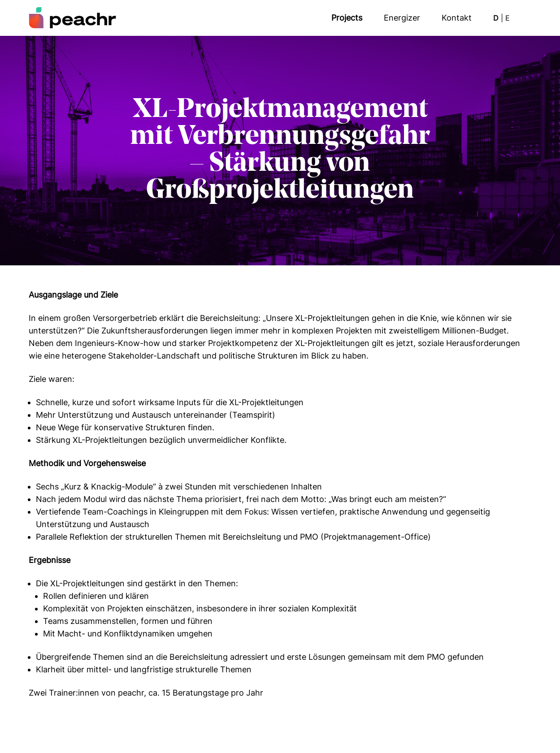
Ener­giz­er (402, 18)
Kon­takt (457, 18)
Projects (347, 18)
